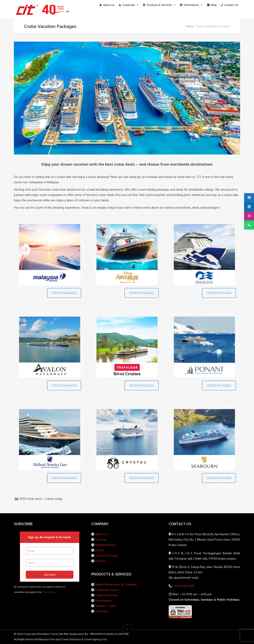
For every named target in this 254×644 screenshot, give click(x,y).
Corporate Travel (107, 590)
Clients (100, 550)
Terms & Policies (107, 556)
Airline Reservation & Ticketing (116, 584)
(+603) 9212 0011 (183, 586)
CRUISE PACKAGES (55, 280)
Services (101, 540)
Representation (106, 545)
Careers (100, 561)
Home (190, 26)
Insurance (102, 611)
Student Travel (105, 606)
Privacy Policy (49, 592)
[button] (159, 5)
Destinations (104, 601)
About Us (102, 534)
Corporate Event (106, 595)
